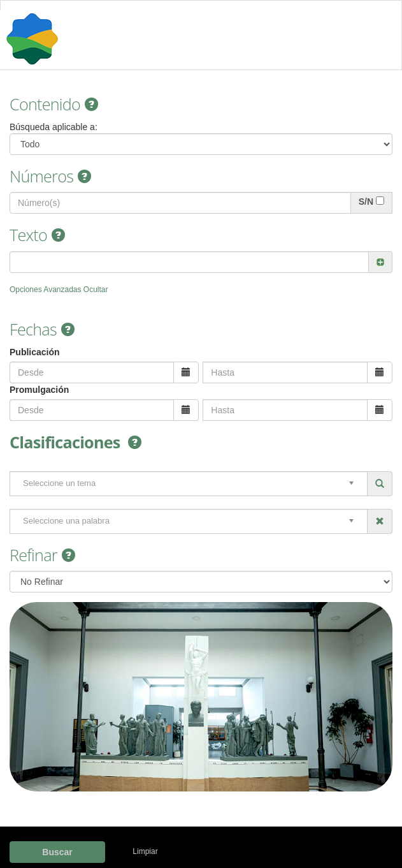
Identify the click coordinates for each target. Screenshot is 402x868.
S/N (366, 202)
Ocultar (96, 290)
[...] (380, 201)
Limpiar (145, 851)
